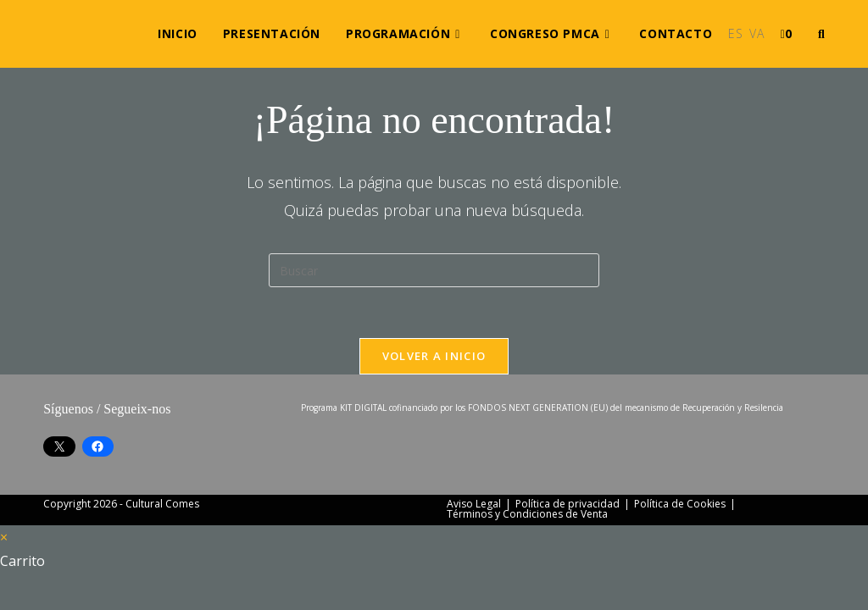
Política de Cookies (680, 504)
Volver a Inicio (434, 356)
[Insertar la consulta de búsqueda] (434, 270)
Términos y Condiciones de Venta (527, 514)
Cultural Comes (162, 504)
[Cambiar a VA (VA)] (757, 34)
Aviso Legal (474, 504)
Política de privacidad (568, 504)
